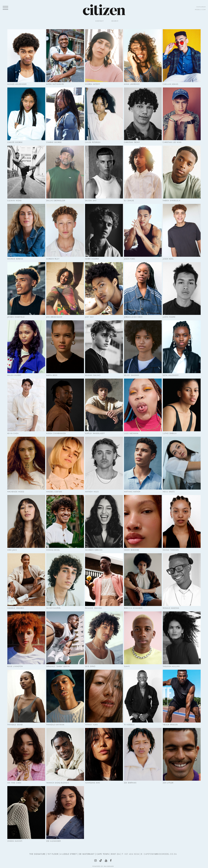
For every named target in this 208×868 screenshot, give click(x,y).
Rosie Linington (15, 666)
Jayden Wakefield (16, 317)
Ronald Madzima (171, 608)
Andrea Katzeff (93, 84)
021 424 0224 (132, 854)
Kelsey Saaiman (132, 375)
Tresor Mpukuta (170, 725)
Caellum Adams (170, 84)
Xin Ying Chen (14, 783)
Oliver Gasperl (54, 608)
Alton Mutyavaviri (55, 84)
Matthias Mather (132, 492)
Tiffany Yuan (91, 725)
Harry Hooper (92, 259)
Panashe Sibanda (93, 608)
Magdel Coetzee (54, 492)
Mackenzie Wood (16, 492)
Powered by (103, 866)
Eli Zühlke (129, 201)
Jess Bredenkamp (54, 317)
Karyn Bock (52, 375)
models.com (200, 10)
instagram (201, 7)
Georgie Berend (15, 259)
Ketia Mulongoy (171, 375)
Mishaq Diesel (53, 550)
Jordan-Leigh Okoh (133, 317)
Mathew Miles (92, 492)
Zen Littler (168, 783)
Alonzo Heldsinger (17, 84)
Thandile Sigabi (15, 725)
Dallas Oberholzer (56, 201)
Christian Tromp (132, 142)
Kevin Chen (13, 433)
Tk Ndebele (129, 725)
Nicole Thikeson (171, 550)
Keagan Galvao (93, 375)
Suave (127, 666)
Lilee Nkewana (131, 433)
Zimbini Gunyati (15, 841)
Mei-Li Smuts (169, 492)
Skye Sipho (90, 666)
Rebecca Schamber (133, 608)
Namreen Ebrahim (94, 550)
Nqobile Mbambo (16, 608)
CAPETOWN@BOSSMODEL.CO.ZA (160, 854)
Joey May (89, 317)
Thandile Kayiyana (55, 725)
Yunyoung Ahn (92, 783)
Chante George (15, 142)
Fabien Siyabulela (172, 201)
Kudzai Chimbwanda (56, 433)
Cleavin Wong (14, 201)
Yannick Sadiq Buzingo (58, 783)
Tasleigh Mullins (171, 666)
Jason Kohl (168, 259)
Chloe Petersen (93, 142)
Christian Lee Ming (172, 142)
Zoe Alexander (53, 841)
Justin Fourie (169, 317)
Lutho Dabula (170, 433)
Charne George (54, 142)
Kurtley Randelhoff (95, 433)
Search (115, 21)
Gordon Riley (53, 259)
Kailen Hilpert (14, 375)
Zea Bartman (130, 783)
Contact (100, 21)
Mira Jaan (12, 550)
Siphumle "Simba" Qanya (58, 666)
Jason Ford (129, 259)
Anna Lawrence (132, 84)
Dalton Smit (91, 201)
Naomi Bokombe (132, 550)
